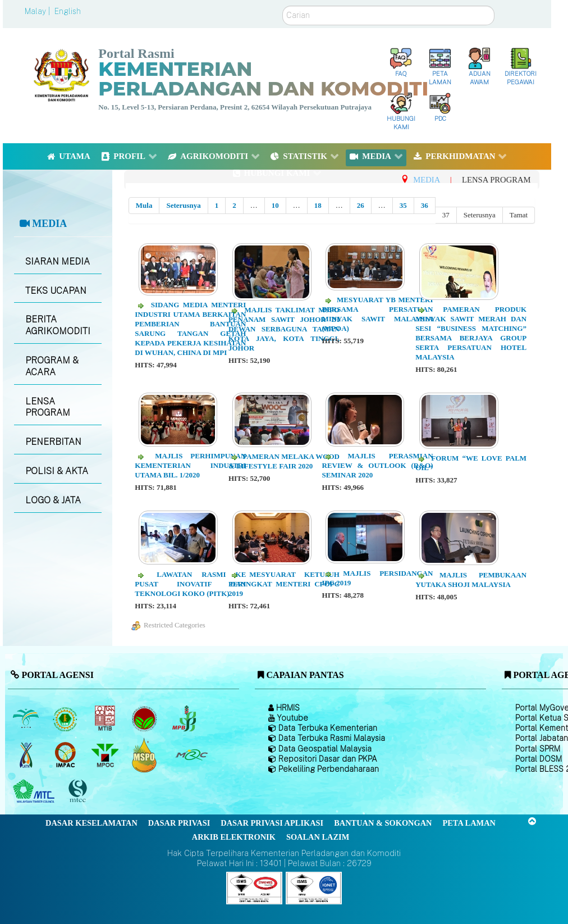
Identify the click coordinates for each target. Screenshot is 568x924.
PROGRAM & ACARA (52, 366)
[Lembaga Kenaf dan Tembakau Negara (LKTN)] (27, 755)
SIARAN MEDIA (58, 261)
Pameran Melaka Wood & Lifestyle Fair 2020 (284, 461)
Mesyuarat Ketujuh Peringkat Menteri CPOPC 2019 (284, 584)
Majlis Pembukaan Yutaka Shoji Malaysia (471, 580)
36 (425, 205)
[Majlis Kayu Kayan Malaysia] (35, 791)
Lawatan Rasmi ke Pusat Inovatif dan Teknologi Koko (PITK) (190, 584)
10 (275, 205)
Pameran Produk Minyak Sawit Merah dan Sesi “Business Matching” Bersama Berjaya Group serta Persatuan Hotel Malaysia (471, 333)
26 (361, 205)
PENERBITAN (53, 442)
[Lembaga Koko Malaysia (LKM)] (146, 718)
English (68, 11)
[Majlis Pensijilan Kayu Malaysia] (79, 791)
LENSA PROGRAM (48, 407)
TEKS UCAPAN (56, 291)
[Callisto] (254, 887)
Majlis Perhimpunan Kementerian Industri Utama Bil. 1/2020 (190, 465)
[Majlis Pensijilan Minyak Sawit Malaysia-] (146, 755)
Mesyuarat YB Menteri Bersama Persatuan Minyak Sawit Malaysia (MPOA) (378, 314)
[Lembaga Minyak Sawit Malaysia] (27, 718)
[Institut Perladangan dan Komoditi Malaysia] (67, 755)
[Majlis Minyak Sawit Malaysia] (106, 755)
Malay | (38, 11)
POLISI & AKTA (57, 471)
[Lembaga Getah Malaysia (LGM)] (67, 718)
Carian (283, 6)
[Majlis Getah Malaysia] (191, 755)
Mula (144, 205)
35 (403, 205)
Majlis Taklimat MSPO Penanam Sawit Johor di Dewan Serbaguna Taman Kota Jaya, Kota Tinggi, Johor (284, 329)
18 (318, 205)
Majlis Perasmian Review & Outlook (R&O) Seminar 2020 (378, 465)
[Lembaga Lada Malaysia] (185, 718)
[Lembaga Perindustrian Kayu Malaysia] (106, 718)
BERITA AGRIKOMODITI (58, 325)
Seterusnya (183, 205)
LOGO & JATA (53, 500)
